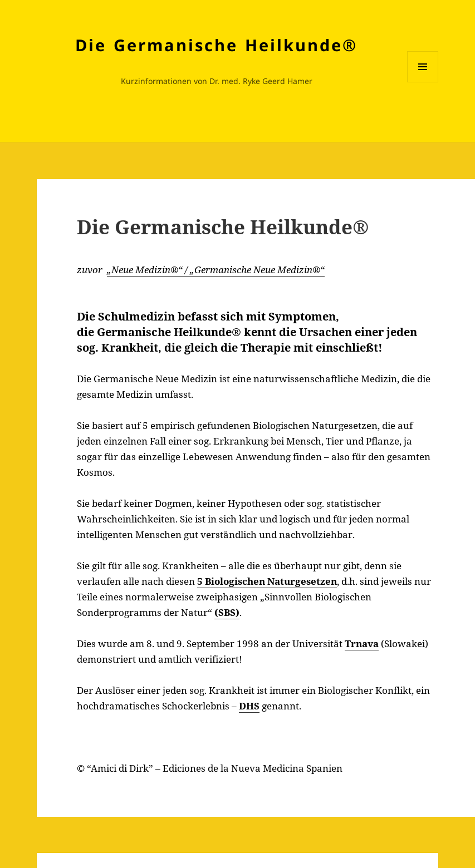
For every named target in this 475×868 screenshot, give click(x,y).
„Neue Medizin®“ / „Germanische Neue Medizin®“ (216, 270)
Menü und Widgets (423, 82)
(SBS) (227, 612)
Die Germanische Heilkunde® (216, 45)
